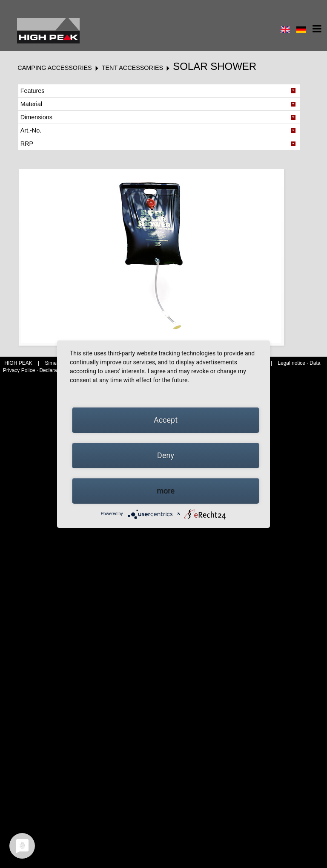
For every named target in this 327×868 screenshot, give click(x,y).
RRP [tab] (27, 144)
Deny (166, 455)
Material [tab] (31, 104)
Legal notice (292, 363)
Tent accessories (132, 68)
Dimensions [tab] (36, 117)
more (166, 491)
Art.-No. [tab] (31, 130)
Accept (166, 420)
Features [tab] (33, 91)
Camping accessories (54, 68)
